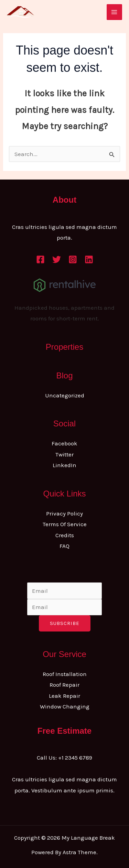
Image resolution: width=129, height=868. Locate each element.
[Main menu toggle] (115, 12)
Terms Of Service (65, 524)
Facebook (64, 443)
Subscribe (65, 623)
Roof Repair (64, 685)
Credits (65, 535)
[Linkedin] (89, 259)
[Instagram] (73, 259)
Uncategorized (65, 395)
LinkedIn (64, 465)
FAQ (64, 546)
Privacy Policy (64, 513)
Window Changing (65, 706)
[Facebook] (40, 259)
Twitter (64, 454)
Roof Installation (65, 674)
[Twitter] (57, 259)
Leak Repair (64, 696)
